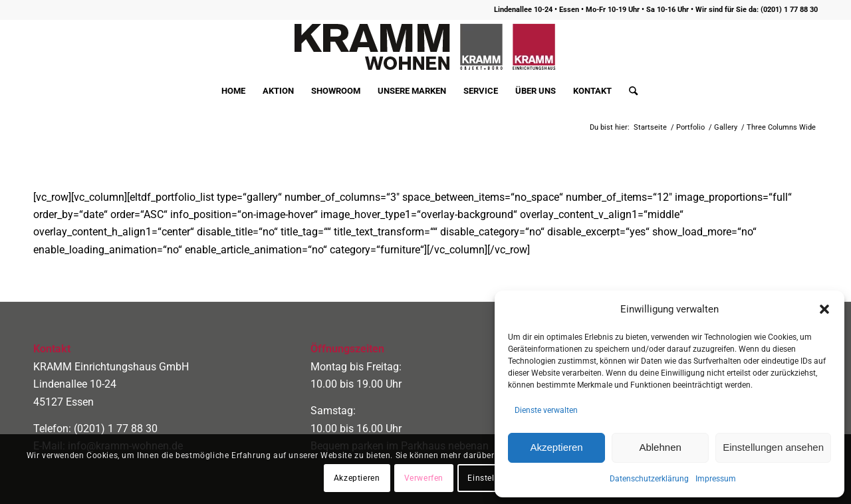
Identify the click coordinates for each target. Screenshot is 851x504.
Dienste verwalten (546, 410)
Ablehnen (660, 447)
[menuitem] (233, 91)
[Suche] (629, 91)
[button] (824, 309)
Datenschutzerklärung (649, 479)
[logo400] (425, 47)
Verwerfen (424, 478)
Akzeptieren (556, 447)
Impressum (716, 479)
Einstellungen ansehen (773, 447)
